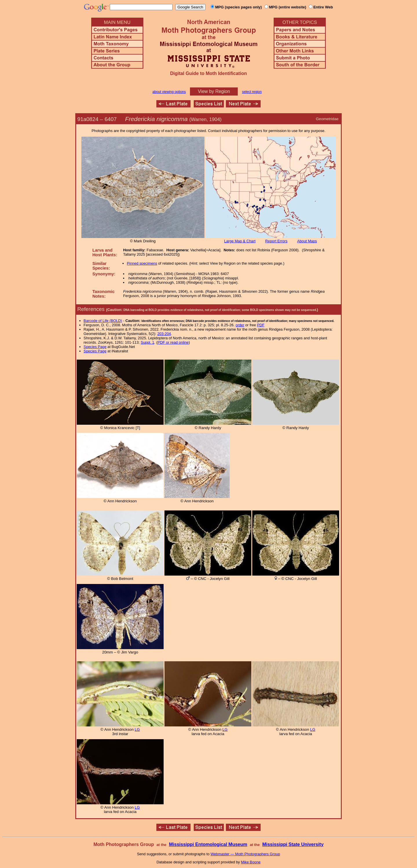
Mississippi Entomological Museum (208, 844)
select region (252, 92)
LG (137, 729)
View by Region (214, 91)
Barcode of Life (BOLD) (103, 321)
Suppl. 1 (148, 342)
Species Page (95, 347)
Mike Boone (251, 862)
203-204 (164, 334)
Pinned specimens (142, 263)
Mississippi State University (293, 844)
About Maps (307, 241)
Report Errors (276, 241)
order (240, 325)
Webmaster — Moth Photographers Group (245, 854)
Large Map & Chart (240, 241)
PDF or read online (173, 342)
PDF (261, 325)
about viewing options (169, 92)
